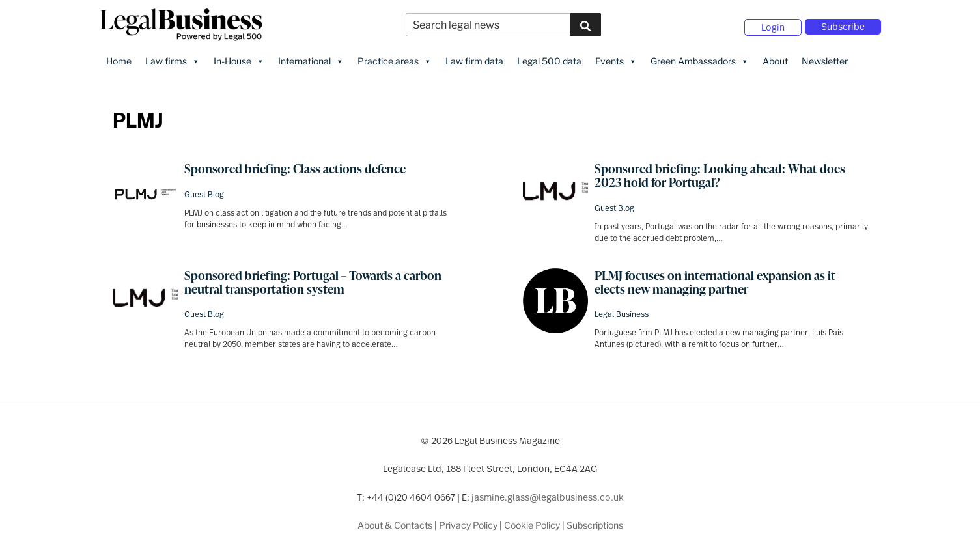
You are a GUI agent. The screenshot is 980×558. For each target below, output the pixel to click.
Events (616, 59)
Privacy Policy (468, 523)
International (311, 59)
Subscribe (843, 26)
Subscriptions (595, 523)
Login (773, 26)
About (775, 59)
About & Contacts (395, 523)
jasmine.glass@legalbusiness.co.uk (548, 495)
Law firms (173, 59)
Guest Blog (204, 192)
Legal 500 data (549, 59)
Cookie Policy (532, 523)
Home (119, 59)
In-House (239, 59)
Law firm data (474, 59)
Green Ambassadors (700, 59)
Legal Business (622, 312)
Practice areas (395, 59)
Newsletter (825, 59)
